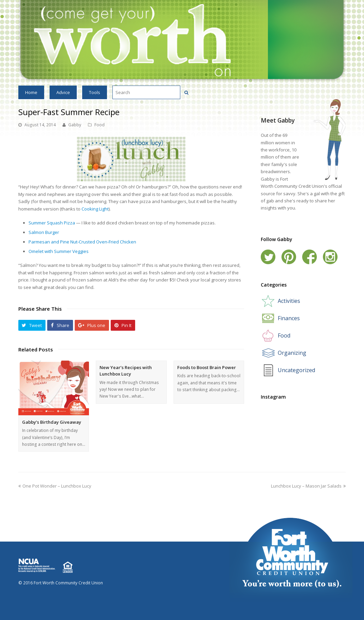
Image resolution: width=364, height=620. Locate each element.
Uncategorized (296, 370)
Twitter (268, 257)
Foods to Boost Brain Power (207, 367)
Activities (289, 301)
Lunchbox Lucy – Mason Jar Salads (308, 486)
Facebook (310, 257)
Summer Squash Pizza (52, 223)
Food (99, 125)
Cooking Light (95, 209)
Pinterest (289, 257)
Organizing (292, 353)
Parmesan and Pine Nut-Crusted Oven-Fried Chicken (82, 242)
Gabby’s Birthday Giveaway (52, 422)
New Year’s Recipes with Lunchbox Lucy (126, 371)
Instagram (330, 257)
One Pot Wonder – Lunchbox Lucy (55, 486)
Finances (289, 318)
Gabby (75, 125)
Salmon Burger (44, 232)
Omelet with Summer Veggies (59, 251)
